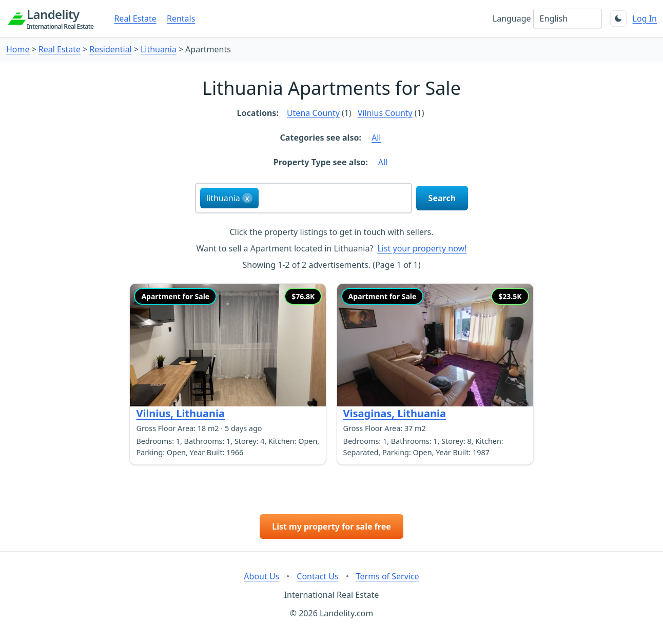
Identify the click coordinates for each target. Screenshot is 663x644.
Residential (111, 49)
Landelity (60, 18)
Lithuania (159, 49)
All (376, 138)
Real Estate (135, 18)
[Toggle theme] (618, 18)
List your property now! (422, 248)
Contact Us (317, 576)
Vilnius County (385, 113)
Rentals (181, 18)
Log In (645, 18)
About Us (261, 576)
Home (18, 49)
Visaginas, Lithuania (395, 413)
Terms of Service (388, 576)
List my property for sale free (331, 526)
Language (512, 18)
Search (442, 198)
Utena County (313, 113)
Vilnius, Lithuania (180, 413)
